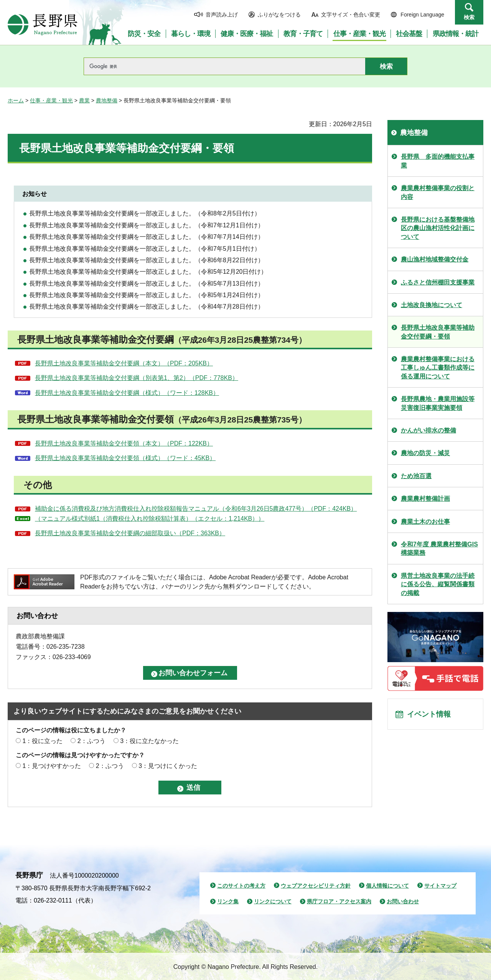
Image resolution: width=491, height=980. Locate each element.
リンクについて (273, 901)
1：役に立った (42, 741)
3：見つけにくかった (168, 766)
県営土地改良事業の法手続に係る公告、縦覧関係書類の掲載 (438, 584)
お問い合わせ (403, 901)
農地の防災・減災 (425, 453)
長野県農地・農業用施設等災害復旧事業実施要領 (438, 403)
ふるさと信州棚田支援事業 (438, 282)
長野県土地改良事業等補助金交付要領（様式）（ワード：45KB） (125, 458)
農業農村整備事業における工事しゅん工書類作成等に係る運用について (438, 368)
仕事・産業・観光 (51, 100)
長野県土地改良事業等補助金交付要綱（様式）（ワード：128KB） (127, 393)
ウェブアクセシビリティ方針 (316, 886)
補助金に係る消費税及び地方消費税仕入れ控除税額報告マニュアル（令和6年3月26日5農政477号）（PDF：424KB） (196, 509)
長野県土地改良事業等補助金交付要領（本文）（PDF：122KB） (124, 443)
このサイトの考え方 (241, 886)
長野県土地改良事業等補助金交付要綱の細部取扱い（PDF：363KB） (130, 533)
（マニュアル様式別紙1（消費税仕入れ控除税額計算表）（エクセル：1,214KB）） (150, 519)
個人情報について (387, 886)
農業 (84, 100)
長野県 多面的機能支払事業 (438, 161)
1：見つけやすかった (52, 766)
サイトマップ (440, 886)
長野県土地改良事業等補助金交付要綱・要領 (438, 332)
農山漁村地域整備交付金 (435, 259)
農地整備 (107, 100)
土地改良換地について (432, 305)
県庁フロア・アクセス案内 (339, 901)
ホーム (16, 100)
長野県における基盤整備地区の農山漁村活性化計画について (438, 228)
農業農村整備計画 (425, 499)
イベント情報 (430, 715)
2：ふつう (91, 741)
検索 (469, 17)
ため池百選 (416, 476)
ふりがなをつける (279, 15)
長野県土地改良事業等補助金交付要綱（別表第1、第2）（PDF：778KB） (137, 378)
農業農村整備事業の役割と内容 (438, 192)
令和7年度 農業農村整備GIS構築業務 (439, 548)
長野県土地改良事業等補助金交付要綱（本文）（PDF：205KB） (124, 363)
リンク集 (228, 901)
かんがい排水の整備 (428, 430)
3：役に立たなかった (149, 741)
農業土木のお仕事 (425, 522)
